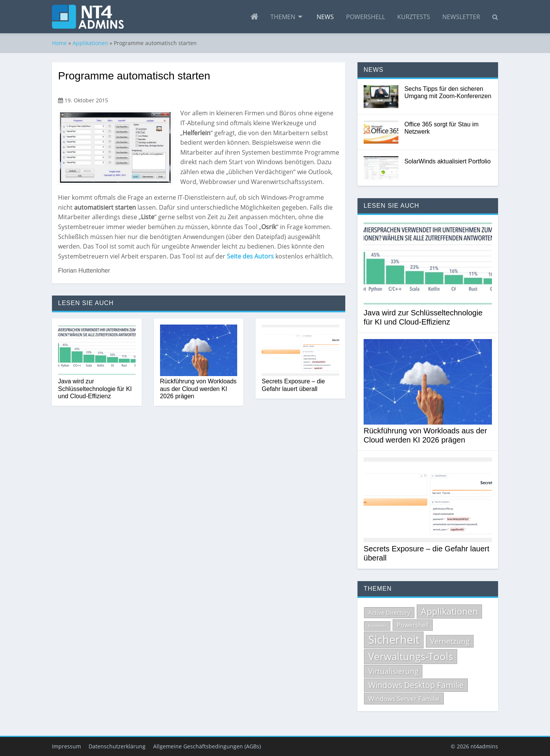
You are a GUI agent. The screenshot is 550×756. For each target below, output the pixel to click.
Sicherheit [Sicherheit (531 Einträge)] (394, 640)
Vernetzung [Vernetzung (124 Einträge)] (450, 641)
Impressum (66, 746)
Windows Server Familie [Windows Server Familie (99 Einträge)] (404, 699)
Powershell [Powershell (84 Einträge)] (413, 625)
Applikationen (90, 43)
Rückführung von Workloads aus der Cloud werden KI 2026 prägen (198, 388)
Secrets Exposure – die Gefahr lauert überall (293, 385)
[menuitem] (254, 17)
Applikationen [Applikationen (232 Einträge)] (449, 611)
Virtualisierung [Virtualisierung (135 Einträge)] (393, 671)
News (325, 17)
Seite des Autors (250, 256)
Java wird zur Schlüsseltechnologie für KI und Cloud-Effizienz (95, 388)
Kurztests (414, 17)
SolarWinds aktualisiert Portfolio (448, 161)
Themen (283, 17)
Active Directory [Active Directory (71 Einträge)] (389, 612)
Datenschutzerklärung (117, 746)
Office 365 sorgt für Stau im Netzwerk (442, 128)
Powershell (366, 17)
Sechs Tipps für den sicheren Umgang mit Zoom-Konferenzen (448, 92)
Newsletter (461, 17)
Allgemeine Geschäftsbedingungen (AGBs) (207, 746)
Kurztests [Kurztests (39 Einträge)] (377, 626)
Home (59, 43)
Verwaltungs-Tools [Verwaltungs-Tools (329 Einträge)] (411, 656)
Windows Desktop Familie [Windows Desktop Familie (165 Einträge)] (416, 685)
